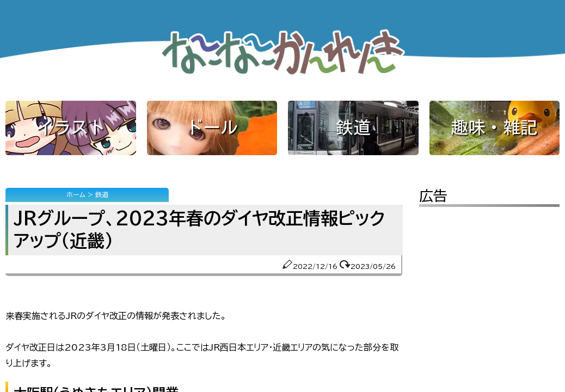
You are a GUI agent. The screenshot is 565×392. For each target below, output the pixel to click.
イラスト (71, 127)
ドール (212, 127)
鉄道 (353, 127)
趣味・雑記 (494, 127)
